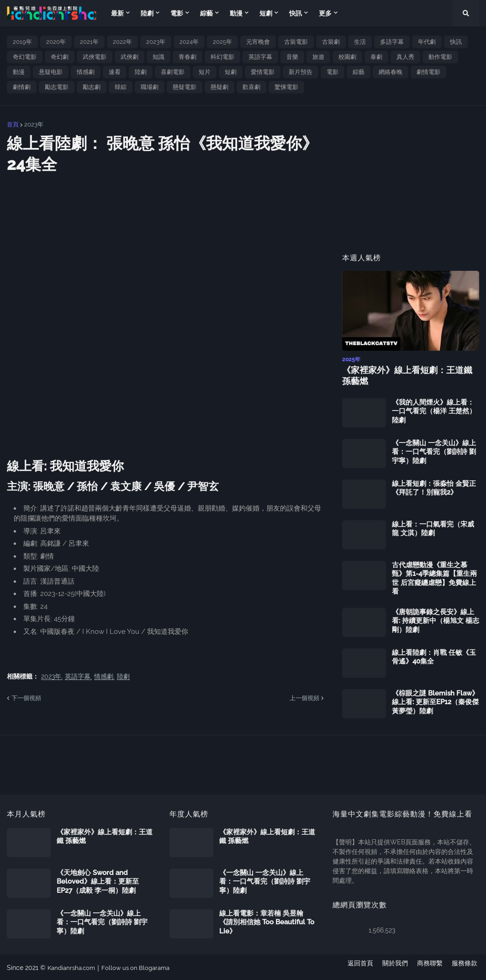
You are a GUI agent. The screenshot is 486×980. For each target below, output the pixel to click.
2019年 (22, 42)
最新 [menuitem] (117, 13)
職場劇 (150, 87)
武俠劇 (129, 57)
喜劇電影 (173, 72)
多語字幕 (392, 42)
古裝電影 (296, 42)
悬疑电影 (51, 72)
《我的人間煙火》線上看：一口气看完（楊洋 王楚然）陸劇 (434, 410)
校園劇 (347, 57)
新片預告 (301, 72)
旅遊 (318, 57)
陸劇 (141, 72)
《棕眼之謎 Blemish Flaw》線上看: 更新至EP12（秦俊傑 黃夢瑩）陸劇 (435, 701)
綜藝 (359, 72)
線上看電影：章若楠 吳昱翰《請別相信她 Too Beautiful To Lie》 (267, 921)
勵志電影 (57, 87)
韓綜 (121, 87)
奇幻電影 (25, 57)
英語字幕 (260, 57)
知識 (158, 57)
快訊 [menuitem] (296, 13)
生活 (360, 42)
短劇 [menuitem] (266, 13)
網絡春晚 (391, 72)
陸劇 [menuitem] (147, 13)
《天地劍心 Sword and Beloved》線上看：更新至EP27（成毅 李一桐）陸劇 (98, 881)
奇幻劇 (60, 57)
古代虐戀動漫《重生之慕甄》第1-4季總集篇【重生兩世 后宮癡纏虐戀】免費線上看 (434, 577)
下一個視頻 (26, 698)
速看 (115, 72)
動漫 (19, 72)
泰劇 (376, 57)
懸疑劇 (219, 87)
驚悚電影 (286, 87)
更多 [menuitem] (325, 13)
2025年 (222, 42)
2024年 (189, 42)
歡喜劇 (251, 87)
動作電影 (440, 57)
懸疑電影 (185, 87)
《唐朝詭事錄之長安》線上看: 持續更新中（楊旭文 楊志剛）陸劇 (436, 620)
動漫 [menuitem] (236, 13)
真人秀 (405, 57)
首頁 (13, 124)
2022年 (122, 42)
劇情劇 (22, 87)
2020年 (56, 42)
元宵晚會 (258, 42)
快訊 (456, 42)
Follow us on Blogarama (142, 967)
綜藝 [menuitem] (206, 13)
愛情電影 (263, 72)
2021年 (89, 42)
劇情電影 (428, 72)
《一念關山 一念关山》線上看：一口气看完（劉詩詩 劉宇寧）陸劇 (434, 451)
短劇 (231, 72)
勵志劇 (92, 87)
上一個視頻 (304, 698)
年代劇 (427, 42)
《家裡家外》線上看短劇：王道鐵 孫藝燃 (409, 375)
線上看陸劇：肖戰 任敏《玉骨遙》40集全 (434, 656)
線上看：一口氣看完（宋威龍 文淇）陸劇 (433, 528)
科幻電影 (222, 57)
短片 (205, 72)
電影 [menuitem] (177, 13)
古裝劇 (331, 42)
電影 (333, 72)
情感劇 (86, 72)
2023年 (156, 42)
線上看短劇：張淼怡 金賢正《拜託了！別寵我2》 (434, 487)
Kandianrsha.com (73, 967)
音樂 (292, 57)
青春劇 (188, 57)
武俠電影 (95, 57)
